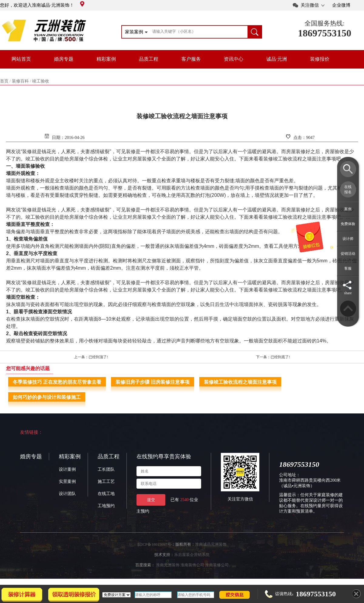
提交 (151, 500)
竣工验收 (41, 81)
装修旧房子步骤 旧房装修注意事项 (153, 382)
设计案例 (67, 469)
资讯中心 (234, 59)
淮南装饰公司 (192, 565)
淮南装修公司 (217, 565)
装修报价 (320, 59)
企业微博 (341, 5)
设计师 (348, 239)
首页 (4, 81)
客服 (348, 268)
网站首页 (21, 59)
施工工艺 (106, 482)
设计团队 (67, 494)
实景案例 (67, 482)
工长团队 (106, 469)
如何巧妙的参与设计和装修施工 (47, 397)
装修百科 (20, 81)
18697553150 (325, 33)
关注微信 (310, 5)
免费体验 (348, 224)
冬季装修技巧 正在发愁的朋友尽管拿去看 (57, 382)
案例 (348, 209)
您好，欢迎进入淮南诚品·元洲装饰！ (42, 5)
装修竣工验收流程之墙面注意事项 (240, 382)
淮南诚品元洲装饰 (211, 544)
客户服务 (191, 59)
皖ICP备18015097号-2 (156, 544)
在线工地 (106, 494)
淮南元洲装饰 (168, 565)
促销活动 (348, 254)
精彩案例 (106, 59)
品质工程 (149, 59)
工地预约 (106, 506)
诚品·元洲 (277, 59)
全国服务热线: (325, 23)
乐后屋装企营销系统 (192, 555)
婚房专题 (64, 59)
